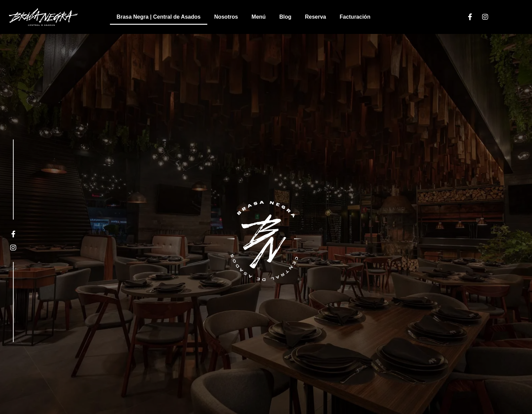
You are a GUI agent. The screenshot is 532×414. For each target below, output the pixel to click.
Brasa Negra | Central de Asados (159, 17)
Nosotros (226, 17)
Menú (259, 17)
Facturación (355, 17)
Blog (285, 17)
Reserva (316, 17)
